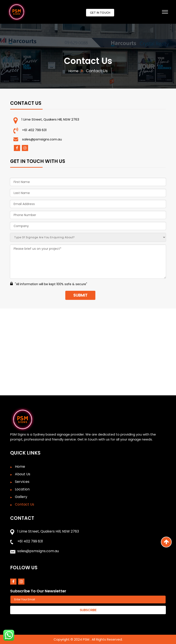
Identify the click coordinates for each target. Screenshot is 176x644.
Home (73, 71)
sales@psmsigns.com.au (42, 139)
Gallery (21, 497)
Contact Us (25, 504)
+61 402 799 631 (34, 130)
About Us (23, 474)
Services (22, 482)
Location (22, 489)
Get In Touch (100, 13)
